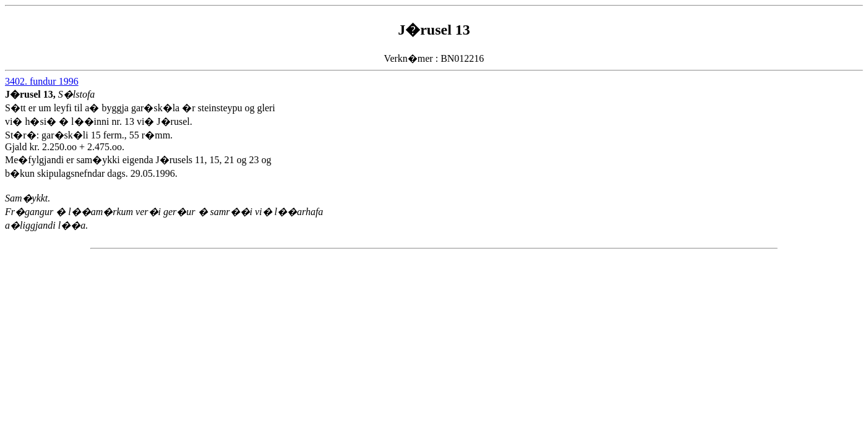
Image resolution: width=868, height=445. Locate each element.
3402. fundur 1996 (42, 81)
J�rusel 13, (32, 94)
